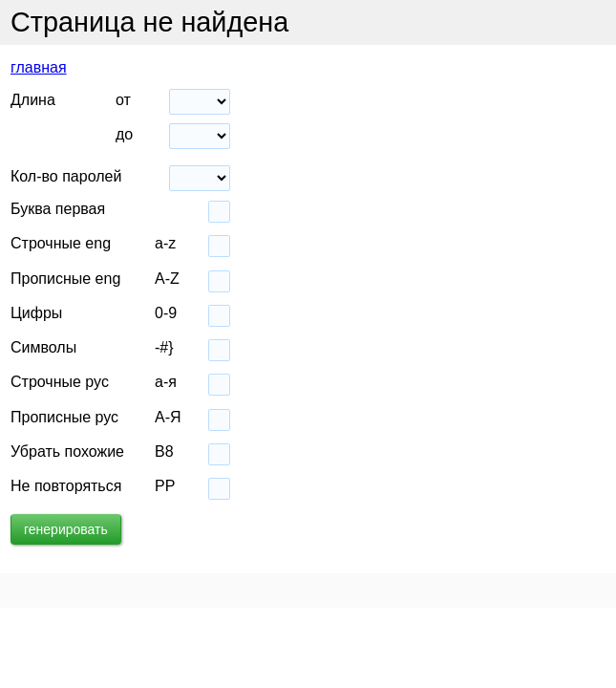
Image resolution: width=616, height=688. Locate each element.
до (124, 134)
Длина (33, 100)
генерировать (66, 529)
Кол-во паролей (66, 176)
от (123, 100)
